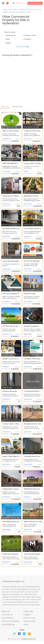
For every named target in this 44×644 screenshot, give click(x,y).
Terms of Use (30, 618)
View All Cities (22, 47)
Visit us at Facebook (11, 621)
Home (5, 9)
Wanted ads (17, 107)
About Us (6, 611)
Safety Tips (29, 611)
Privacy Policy (30, 621)
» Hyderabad (10, 35)
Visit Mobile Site (9, 624)
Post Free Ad (7, 615)
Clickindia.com (15, 639)
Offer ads (5, 107)
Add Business (8, 618)
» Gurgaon (27, 39)
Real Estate (13, 9)
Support (28, 615)
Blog (26, 624)
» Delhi (7, 39)
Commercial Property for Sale (30, 9)
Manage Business (35, 3)
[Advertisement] (22, 82)
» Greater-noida (29, 35)
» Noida (8, 43)
